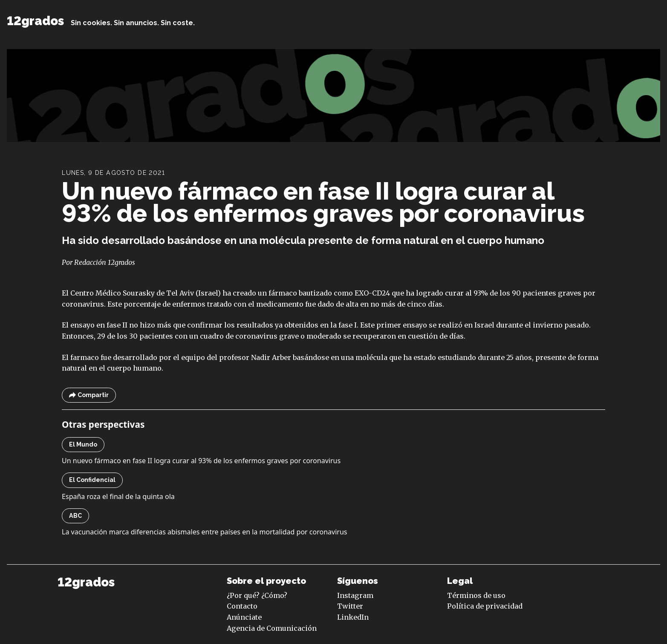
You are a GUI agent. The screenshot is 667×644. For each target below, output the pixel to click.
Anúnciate (244, 617)
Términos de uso (476, 595)
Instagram (355, 595)
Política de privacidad (485, 606)
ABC (75, 516)
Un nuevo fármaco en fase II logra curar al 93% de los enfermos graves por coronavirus (323, 202)
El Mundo (83, 444)
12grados (35, 21)
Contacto (242, 606)
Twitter (350, 606)
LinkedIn (353, 617)
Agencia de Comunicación (272, 628)
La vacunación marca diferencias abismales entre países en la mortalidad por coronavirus (204, 532)
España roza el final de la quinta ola (118, 496)
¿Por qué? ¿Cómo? (257, 595)
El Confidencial (92, 480)
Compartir (89, 395)
